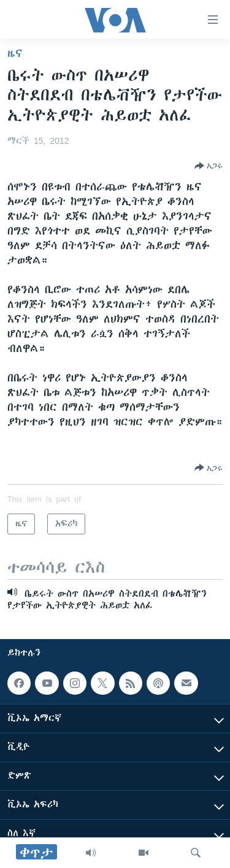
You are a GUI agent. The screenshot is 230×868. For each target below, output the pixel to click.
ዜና (15, 53)
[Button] (209, 166)
